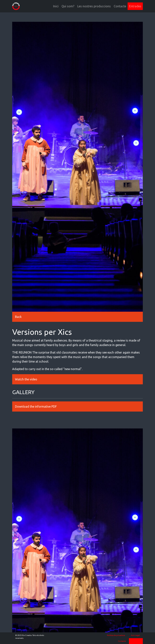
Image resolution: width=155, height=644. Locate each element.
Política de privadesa (116, 635)
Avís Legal (135, 635)
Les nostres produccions (94, 6)
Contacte (120, 6)
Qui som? (68, 6)
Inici (56, 6)
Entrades (135, 6)
